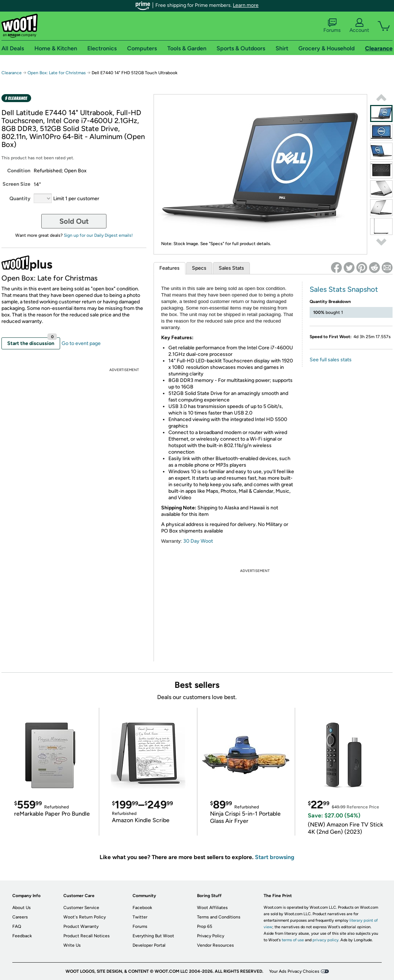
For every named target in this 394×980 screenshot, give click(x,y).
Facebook (142, 908)
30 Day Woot (198, 541)
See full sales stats (331, 360)
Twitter (140, 917)
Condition (19, 171)
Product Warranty (81, 926)
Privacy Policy (211, 936)
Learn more (246, 5)
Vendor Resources (215, 945)
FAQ (17, 926)
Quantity (20, 199)
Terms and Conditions (219, 917)
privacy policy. (326, 940)
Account (359, 26)
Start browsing (275, 857)
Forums (332, 26)
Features (169, 268)
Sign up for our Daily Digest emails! (98, 235)
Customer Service (81, 908)
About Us (22, 908)
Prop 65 (205, 926)
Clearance (12, 73)
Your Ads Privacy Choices (294, 971)
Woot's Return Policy (85, 917)
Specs (199, 268)
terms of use (293, 940)
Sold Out (74, 221)
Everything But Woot (153, 936)
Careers (20, 917)
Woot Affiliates (212, 908)
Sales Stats (231, 268)
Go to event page (81, 343)
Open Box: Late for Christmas (57, 73)
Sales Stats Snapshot (344, 289)
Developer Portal (149, 945)
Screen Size (16, 184)
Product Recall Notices (87, 936)
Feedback (22, 936)
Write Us (72, 945)
